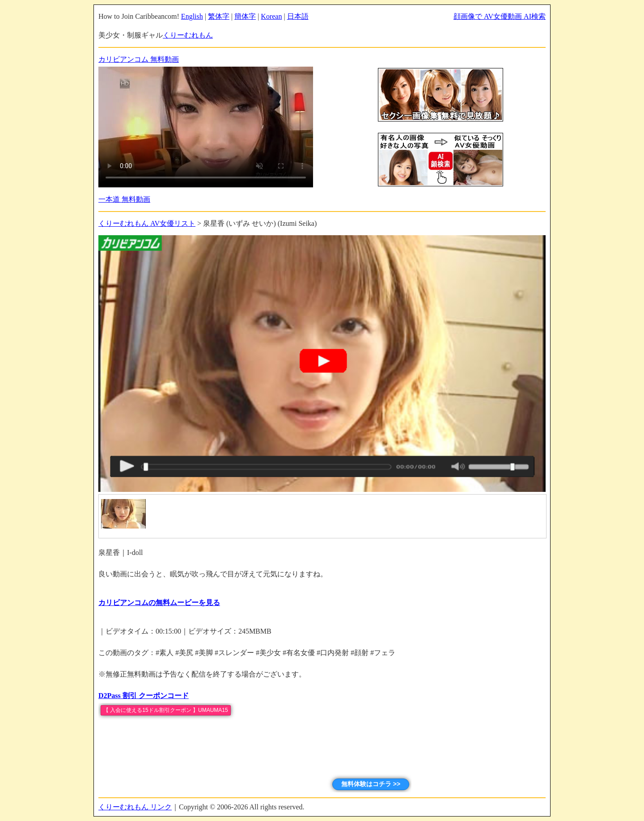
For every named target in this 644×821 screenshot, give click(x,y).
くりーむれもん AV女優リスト (147, 223)
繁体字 (219, 16)
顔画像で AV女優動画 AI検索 (500, 16)
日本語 (298, 16)
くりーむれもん (188, 35)
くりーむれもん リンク (135, 807)
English (192, 16)
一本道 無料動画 (124, 199)
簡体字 (245, 16)
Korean (271, 16)
